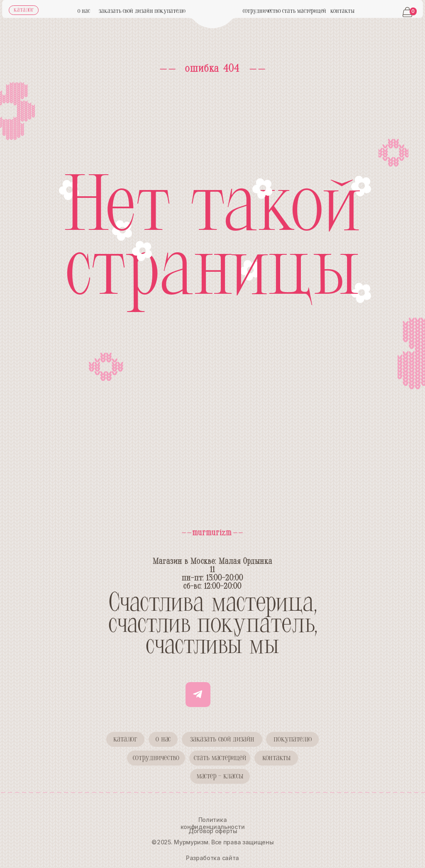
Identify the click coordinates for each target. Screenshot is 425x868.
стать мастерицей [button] (304, 11)
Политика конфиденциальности (213, 823)
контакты (342, 11)
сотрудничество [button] (262, 11)
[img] (213, 18)
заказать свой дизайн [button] (126, 11)
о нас (84, 11)
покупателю (170, 11)
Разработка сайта (212, 858)
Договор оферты (213, 831)
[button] (156, 758)
